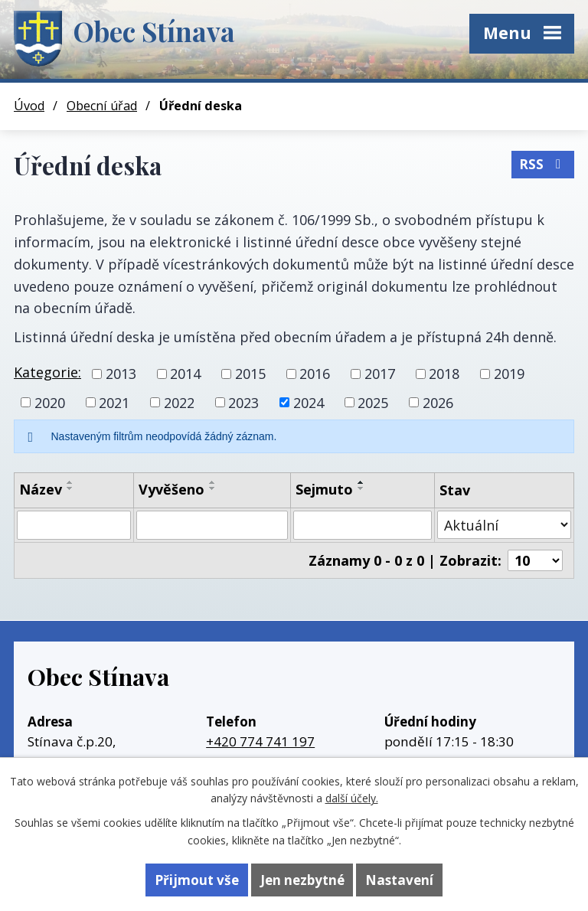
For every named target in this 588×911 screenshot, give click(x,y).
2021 (114, 402)
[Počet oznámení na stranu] (535, 560)
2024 (309, 402)
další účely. (352, 798)
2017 (380, 374)
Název (41, 489)
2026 (438, 402)
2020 (50, 402)
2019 (509, 374)
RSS (543, 164)
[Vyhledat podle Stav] (504, 525)
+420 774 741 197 (260, 741)
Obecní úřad (102, 106)
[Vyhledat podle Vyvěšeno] (212, 525)
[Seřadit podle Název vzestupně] (70, 482)
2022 (179, 402)
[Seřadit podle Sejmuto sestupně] (361, 488)
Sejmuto (324, 489)
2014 (185, 374)
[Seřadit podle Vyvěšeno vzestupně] (213, 482)
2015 (250, 374)
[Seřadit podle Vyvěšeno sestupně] (213, 488)
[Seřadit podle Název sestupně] (70, 488)
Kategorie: (47, 372)
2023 (243, 402)
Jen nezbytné (302, 880)
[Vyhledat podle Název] (74, 525)
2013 (121, 374)
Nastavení (399, 880)
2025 (373, 402)
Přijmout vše (197, 880)
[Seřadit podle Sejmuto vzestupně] (361, 482)
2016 (315, 374)
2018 (444, 374)
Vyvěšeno (171, 489)
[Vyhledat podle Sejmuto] (362, 525)
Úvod (29, 106)
